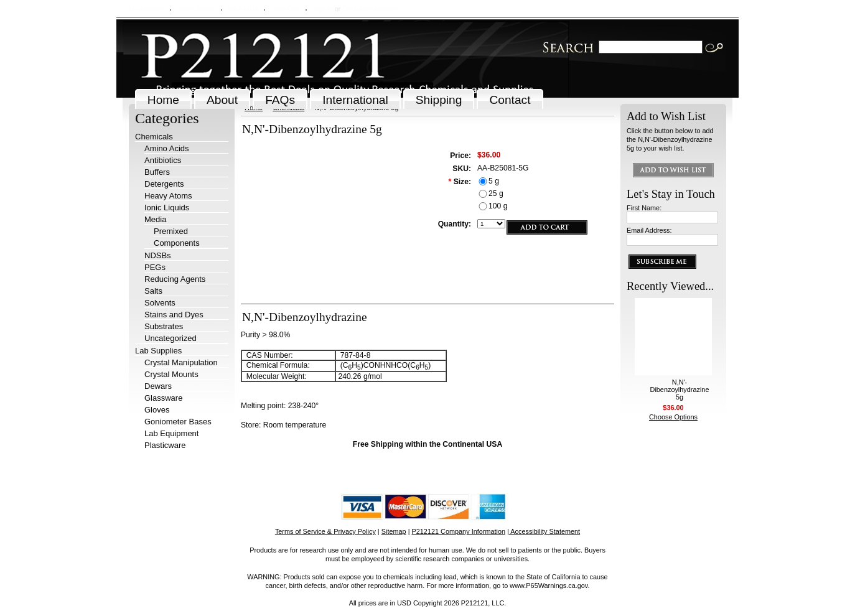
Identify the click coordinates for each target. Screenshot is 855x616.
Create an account (370, 9)
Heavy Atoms (168, 196)
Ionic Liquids (167, 208)
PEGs (155, 267)
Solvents (160, 303)
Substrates (164, 326)
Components (177, 243)
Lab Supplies (158, 351)
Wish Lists (243, 9)
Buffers (157, 172)
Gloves (157, 410)
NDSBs (158, 255)
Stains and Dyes (174, 315)
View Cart (285, 9)
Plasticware (165, 445)
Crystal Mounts (171, 374)
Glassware (163, 398)
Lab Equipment (171, 433)
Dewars (158, 386)
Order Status (195, 9)
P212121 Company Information (459, 531)
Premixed (171, 231)
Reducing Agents (175, 279)
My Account (146, 9)
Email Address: (649, 230)
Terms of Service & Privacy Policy (325, 531)
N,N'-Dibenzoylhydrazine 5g (680, 390)
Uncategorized (171, 338)
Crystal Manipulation (181, 362)
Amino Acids (167, 148)
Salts (153, 291)
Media (155, 219)
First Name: (644, 208)
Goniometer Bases (178, 422)
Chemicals (154, 137)
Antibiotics (163, 160)
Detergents (164, 184)
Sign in (322, 9)
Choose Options (673, 417)
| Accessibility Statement (544, 531)
